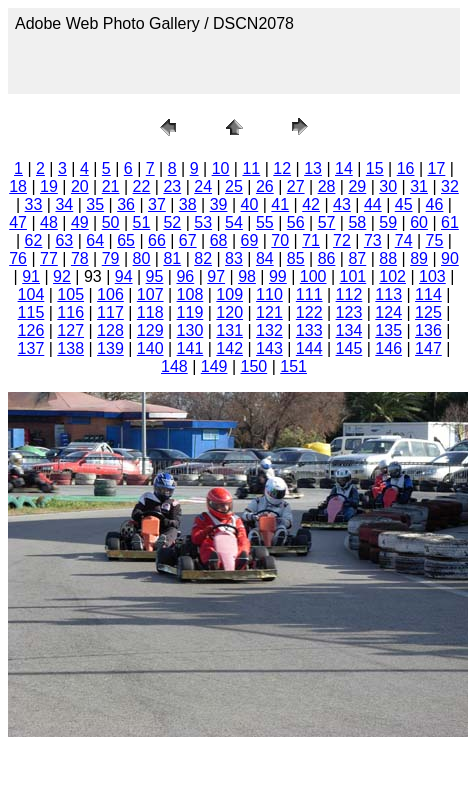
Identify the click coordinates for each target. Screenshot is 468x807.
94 (124, 276)
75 (435, 240)
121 (269, 312)
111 (309, 294)
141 (190, 348)
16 (406, 168)
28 (327, 186)
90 (450, 258)
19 (49, 186)
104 (31, 294)
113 (388, 294)
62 (34, 240)
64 (95, 240)
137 (31, 348)
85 (296, 258)
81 (172, 258)
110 (269, 294)
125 (428, 312)
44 (373, 204)
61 (450, 222)
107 (150, 294)
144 (309, 348)
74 (404, 240)
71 (311, 240)
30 (388, 186)
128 (110, 330)
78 (80, 258)
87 (357, 258)
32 (450, 186)
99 (278, 276)
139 (110, 348)
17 (437, 168)
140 (150, 348)
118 (150, 312)
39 (219, 204)
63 (64, 240)
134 (349, 330)
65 (126, 240)
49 (80, 222)
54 (234, 222)
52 (172, 222)
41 (280, 204)
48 (49, 222)
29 (357, 186)
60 (419, 222)
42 (311, 204)
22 (142, 186)
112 (349, 294)
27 (296, 186)
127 (70, 330)
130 (190, 330)
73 (373, 240)
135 (388, 330)
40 (250, 204)
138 (70, 348)
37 (157, 204)
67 (188, 240)
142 (229, 348)
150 (254, 366)
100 (313, 276)
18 (18, 186)
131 (229, 330)
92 (62, 276)
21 (111, 186)
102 (392, 276)
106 (110, 294)
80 (142, 258)
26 (265, 186)
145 (349, 348)
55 (265, 222)
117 (110, 312)
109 (229, 294)
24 (203, 186)
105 (70, 294)
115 (31, 312)
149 (214, 366)
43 (342, 204)
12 (282, 168)
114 (428, 294)
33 (34, 204)
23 (172, 186)
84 (265, 258)
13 (313, 168)
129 (150, 330)
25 (234, 186)
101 (353, 276)
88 (388, 258)
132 (269, 330)
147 (428, 348)
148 (174, 366)
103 (432, 276)
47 (18, 222)
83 (234, 258)
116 (70, 312)
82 (203, 258)
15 (375, 168)
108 (190, 294)
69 (250, 240)
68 (219, 240)
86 (327, 258)
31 (419, 186)
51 (142, 222)
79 (111, 258)
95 (155, 276)
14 (344, 168)
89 (419, 258)
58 (357, 222)
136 (428, 330)
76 (18, 258)
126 (31, 330)
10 (221, 168)
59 (388, 222)
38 (188, 204)
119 (190, 312)
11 (251, 168)
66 (157, 240)
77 (49, 258)
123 (349, 312)
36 (126, 204)
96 (185, 276)
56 (296, 222)
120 (229, 312)
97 (216, 276)
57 (327, 222)
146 (388, 348)
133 (309, 330)
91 (31, 276)
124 (388, 312)
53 (203, 222)
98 (247, 276)
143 (269, 348)
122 (309, 312)
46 (435, 204)
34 (64, 204)
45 (404, 204)
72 (342, 240)
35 (95, 204)
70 (280, 240)
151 (293, 366)
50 (111, 222)
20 (80, 186)
